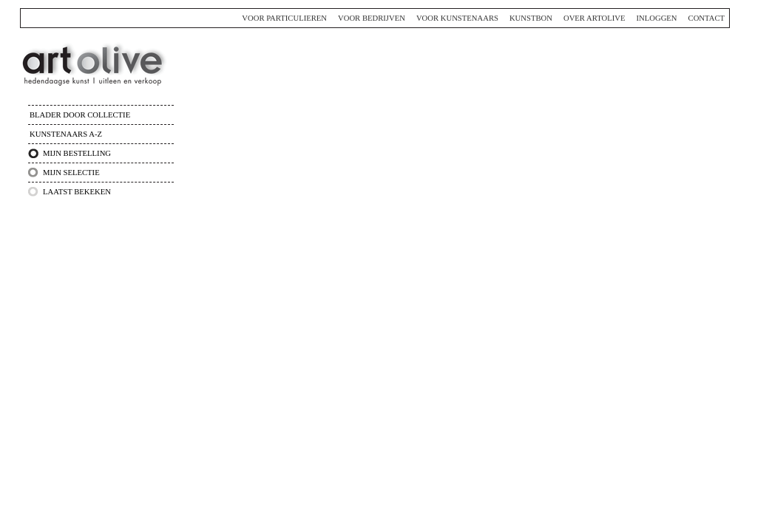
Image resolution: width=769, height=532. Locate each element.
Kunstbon (531, 18)
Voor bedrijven (372, 18)
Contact (707, 18)
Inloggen (656, 18)
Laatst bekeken (77, 192)
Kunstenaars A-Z (66, 134)
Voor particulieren (284, 18)
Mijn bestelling (77, 153)
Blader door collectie (80, 115)
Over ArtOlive (594, 18)
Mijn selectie (71, 173)
